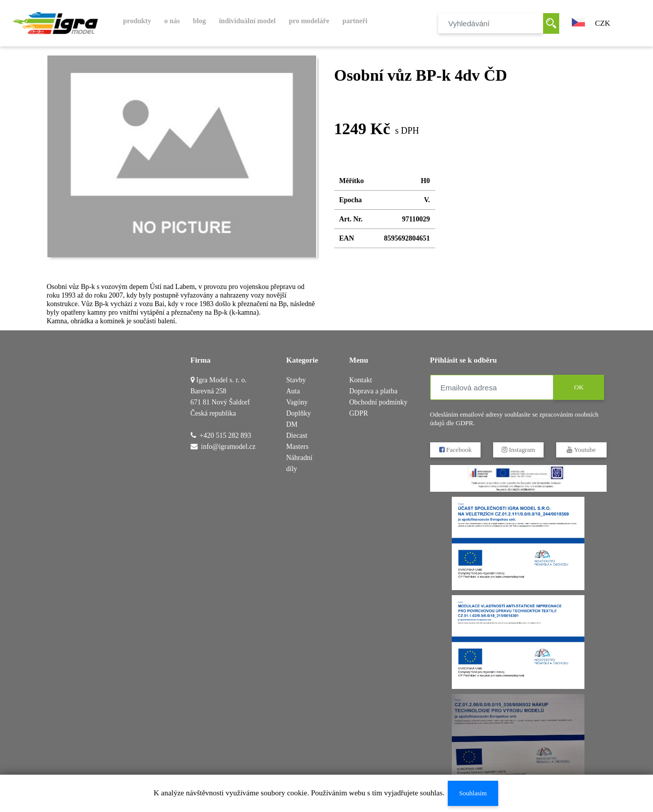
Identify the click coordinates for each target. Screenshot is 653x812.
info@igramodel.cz (228, 447)
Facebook (455, 450)
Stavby (296, 380)
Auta (293, 391)
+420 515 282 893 (225, 436)
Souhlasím (473, 793)
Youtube (581, 450)
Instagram (518, 450)
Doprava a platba (374, 391)
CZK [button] (603, 23)
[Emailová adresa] (492, 387)
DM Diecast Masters (298, 436)
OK (579, 387)
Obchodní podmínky (379, 402)
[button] (578, 21)
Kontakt (361, 380)
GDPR (359, 413)
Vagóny (297, 402)
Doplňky (299, 413)
